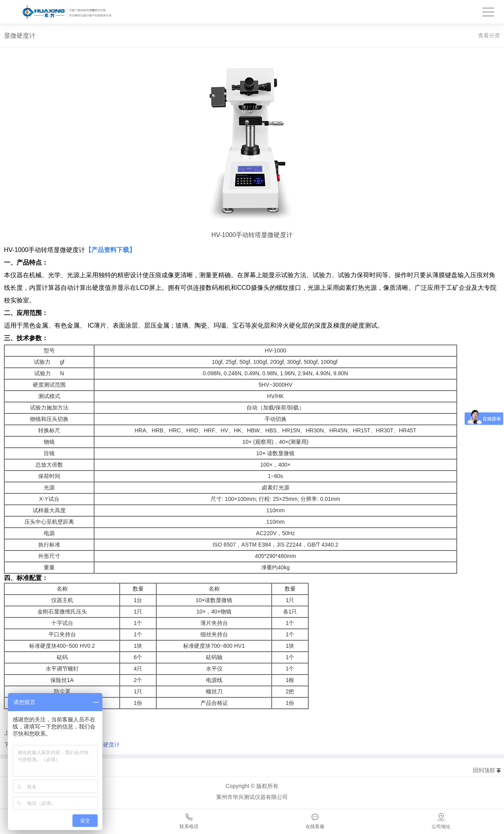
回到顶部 (484, 770)
